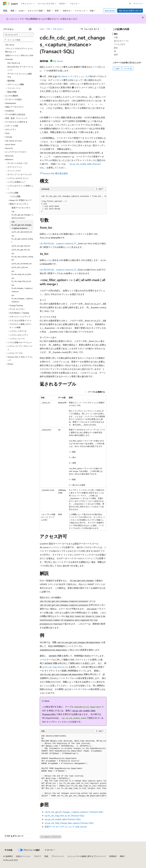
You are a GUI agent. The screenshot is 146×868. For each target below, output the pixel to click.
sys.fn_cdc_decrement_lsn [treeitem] (22, 232)
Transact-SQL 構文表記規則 (55, 173)
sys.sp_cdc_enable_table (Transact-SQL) (63, 819)
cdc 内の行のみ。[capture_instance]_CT (58, 243)
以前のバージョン (23, 856)
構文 (116, 34)
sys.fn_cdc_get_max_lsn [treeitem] (21, 246)
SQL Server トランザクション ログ (73, 76)
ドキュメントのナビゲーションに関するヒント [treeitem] (19, 50)
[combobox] (18, 35)
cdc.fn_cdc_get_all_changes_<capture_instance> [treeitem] (22, 215)
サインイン (138, 3)
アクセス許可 (120, 44)
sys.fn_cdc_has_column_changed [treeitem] (22, 256)
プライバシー (57, 856)
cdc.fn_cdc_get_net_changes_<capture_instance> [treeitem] (22, 225)
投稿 (46, 856)
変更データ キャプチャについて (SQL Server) (66, 827)
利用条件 (113, 856)
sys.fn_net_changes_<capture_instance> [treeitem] (22, 298)
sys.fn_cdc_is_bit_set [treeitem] (20, 267)
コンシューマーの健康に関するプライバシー (86, 856)
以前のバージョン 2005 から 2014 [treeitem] (19, 55)
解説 (116, 48)
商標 (122, 856)
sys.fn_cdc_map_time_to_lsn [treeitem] (21, 280)
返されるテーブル (121, 41)
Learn (42, 29)
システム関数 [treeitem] (15, 196)
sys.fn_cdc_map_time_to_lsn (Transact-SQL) (65, 816)
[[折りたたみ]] (30, 29)
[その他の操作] (104, 29)
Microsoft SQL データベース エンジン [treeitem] (20, 68)
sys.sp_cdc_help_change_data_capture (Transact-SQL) (69, 823)
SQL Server (58, 29)
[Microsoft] (5, 4)
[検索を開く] (130, 4)
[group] (73, 203)
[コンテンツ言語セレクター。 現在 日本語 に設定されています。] (9, 850)
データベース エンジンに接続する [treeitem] (20, 75)
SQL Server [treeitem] (10, 45)
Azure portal (110, 11)
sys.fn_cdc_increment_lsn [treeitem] (22, 264)
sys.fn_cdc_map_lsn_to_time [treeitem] (21, 273)
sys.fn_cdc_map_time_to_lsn (55, 667)
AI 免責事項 (8, 856)
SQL (49, 29)
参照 (116, 55)
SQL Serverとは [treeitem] (14, 63)
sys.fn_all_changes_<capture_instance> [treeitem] (22, 288)
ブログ (37, 856)
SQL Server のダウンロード (130, 11)
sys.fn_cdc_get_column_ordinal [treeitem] (22, 239)
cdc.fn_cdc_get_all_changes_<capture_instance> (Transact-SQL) (74, 812)
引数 (116, 37)
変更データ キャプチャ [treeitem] (21, 208)
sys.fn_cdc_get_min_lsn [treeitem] (21, 250)
